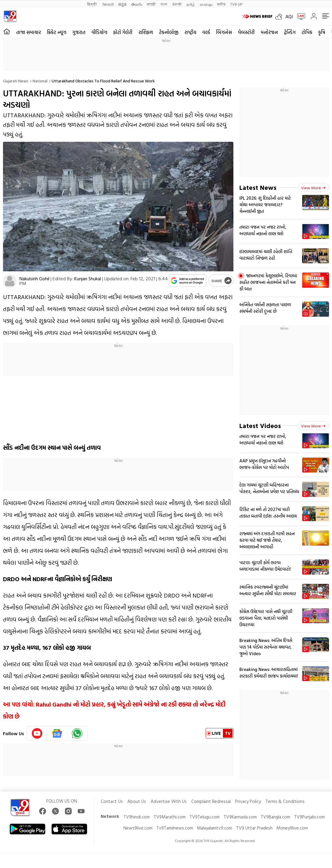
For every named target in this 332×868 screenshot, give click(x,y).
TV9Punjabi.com (309, 817)
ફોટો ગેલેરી (123, 32)
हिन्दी (92, 4)
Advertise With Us (169, 801)
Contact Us (112, 801)
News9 (108, 4)
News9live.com (138, 828)
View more (313, 188)
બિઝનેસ (224, 32)
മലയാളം (206, 4)
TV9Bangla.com (275, 817)
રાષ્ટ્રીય (190, 32)
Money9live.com (292, 828)
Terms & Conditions (285, 801)
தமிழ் (191, 4)
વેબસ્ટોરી (246, 32)
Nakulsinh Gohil (34, 278)
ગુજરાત (79, 32)
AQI (289, 16)
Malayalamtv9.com (215, 828)
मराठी (151, 4)
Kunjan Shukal (88, 278)
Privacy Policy (248, 801)
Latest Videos (260, 425)
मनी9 (221, 4)
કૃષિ (322, 32)
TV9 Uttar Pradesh (254, 828)
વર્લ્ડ (206, 32)
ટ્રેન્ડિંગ (290, 32)
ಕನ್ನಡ (122, 4)
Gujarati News (16, 81)
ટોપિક (307, 32)
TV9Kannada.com (240, 817)
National (40, 81)
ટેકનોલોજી (169, 32)
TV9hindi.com (137, 817)
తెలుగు (137, 4)
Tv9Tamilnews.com (175, 828)
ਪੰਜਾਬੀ (177, 4)
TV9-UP (236, 4)
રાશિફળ (146, 32)
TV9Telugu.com (205, 817)
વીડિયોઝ (99, 32)
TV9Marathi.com (170, 817)
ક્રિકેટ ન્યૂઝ (57, 32)
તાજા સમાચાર (29, 32)
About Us (137, 801)
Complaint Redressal (211, 801)
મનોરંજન (269, 32)
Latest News (258, 187)
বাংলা (164, 4)
